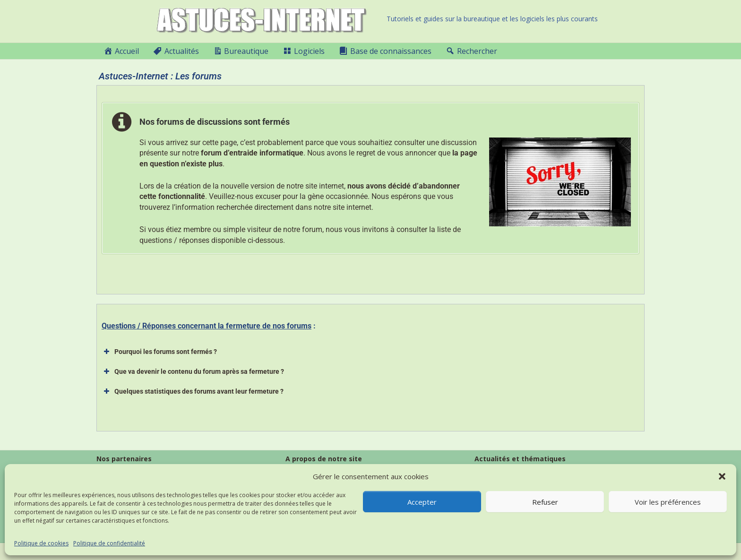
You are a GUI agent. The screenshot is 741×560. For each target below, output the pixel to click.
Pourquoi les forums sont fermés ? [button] (159, 352)
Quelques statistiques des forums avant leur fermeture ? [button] (193, 391)
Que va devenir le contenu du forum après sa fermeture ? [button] (193, 371)
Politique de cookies (41, 543)
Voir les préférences (668, 502)
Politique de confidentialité (109, 543)
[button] (722, 476)
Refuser (545, 502)
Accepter (422, 502)
